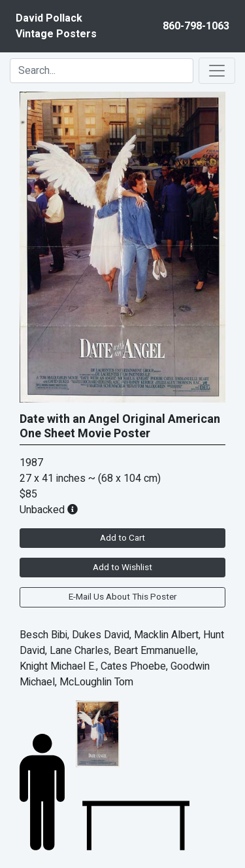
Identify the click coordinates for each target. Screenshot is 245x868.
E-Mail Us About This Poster (122, 597)
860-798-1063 (196, 26)
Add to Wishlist (122, 568)
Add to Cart (122, 538)
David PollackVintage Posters (56, 26)
